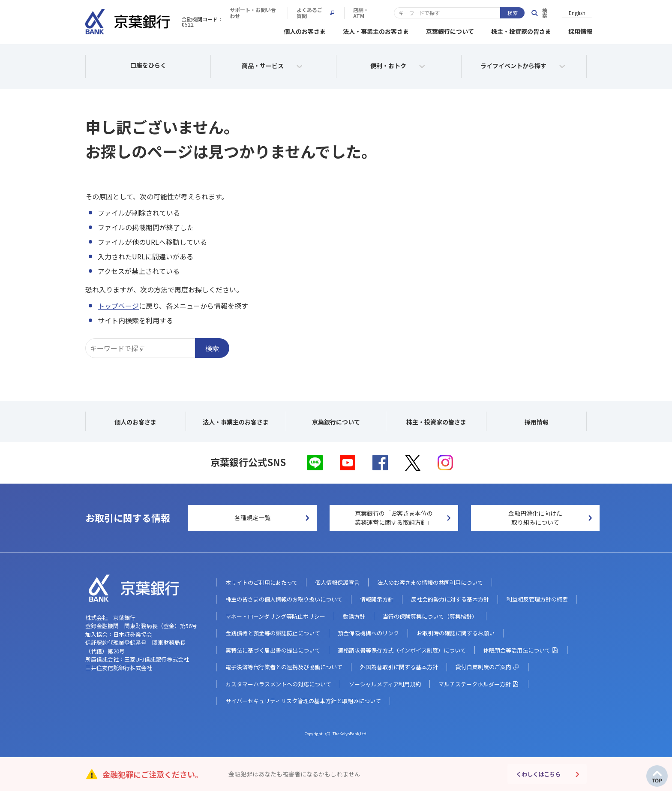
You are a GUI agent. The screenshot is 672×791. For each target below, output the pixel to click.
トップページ (118, 304)
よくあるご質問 (445, 13)
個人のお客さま (305, 30)
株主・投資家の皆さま (521, 30)
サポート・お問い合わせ (377, 13)
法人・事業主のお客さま (376, 30)
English (577, 12)
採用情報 (580, 30)
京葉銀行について (450, 30)
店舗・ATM (498, 13)
